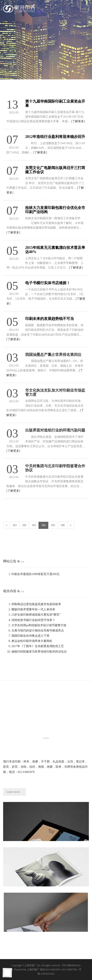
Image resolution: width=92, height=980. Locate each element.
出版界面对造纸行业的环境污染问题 (55, 430)
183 (34, 525)
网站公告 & (14, 561)
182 (24, 525)
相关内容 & (14, 591)
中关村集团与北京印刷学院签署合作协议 (55, 468)
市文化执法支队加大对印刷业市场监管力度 (55, 392)
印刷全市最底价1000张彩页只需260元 (35, 574)
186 (63, 525)
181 (15, 525)
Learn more (13, 792)
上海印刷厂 (30, 965)
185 (53, 525)
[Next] (71, 525)
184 (43, 525)
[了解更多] (78, 121)
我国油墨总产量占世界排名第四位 (53, 355)
